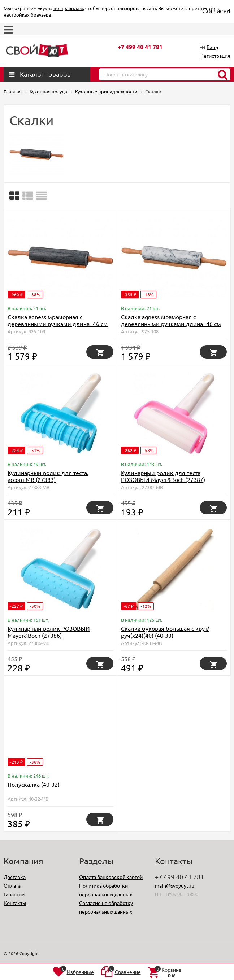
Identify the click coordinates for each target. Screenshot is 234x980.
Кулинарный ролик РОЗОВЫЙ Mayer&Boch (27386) (49, 632)
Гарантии (14, 894)
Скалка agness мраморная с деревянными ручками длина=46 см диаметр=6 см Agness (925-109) (58, 324)
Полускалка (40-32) (34, 784)
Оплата (12, 885)
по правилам (68, 8)
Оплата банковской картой (111, 877)
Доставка (15, 877)
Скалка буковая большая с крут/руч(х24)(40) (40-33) (165, 632)
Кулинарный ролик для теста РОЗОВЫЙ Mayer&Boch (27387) (163, 476)
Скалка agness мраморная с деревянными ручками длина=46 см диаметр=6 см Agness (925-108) (171, 324)
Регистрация (215, 56)
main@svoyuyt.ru (175, 885)
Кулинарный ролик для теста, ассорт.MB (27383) (48, 476)
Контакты (15, 903)
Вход (212, 47)
